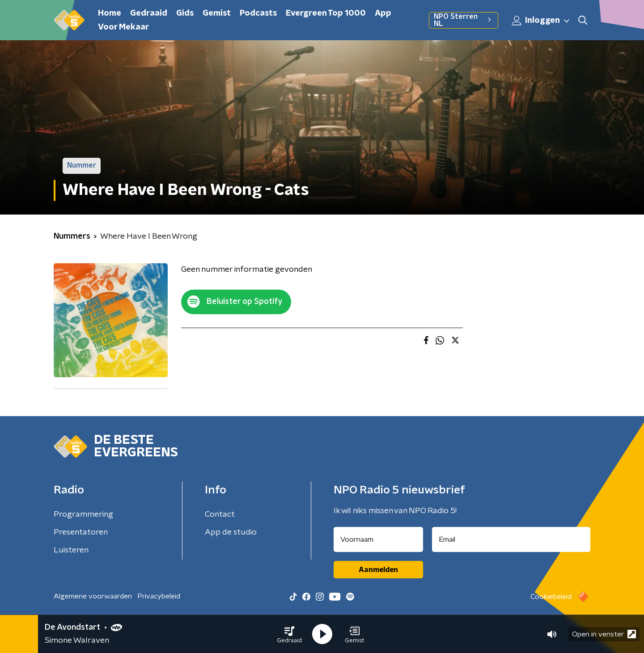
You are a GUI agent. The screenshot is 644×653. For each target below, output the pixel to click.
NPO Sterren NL (464, 20)
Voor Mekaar (123, 27)
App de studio (231, 532)
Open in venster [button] (604, 634)
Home (110, 13)
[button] (289, 634)
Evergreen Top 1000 (326, 13)
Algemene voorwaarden (93, 596)
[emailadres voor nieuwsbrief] (511, 539)
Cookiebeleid (551, 597)
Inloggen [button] (541, 21)
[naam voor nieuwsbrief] (378, 539)
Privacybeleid (159, 596)
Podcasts (258, 13)
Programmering (83, 514)
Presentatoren (81, 532)
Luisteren (71, 550)
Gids (185, 13)
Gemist (217, 13)
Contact (220, 514)
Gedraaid (149, 13)
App (383, 13)
